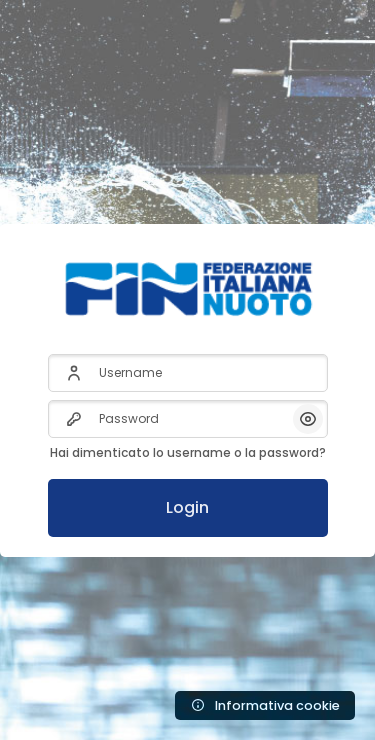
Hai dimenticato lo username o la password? (188, 452)
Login (187, 507)
